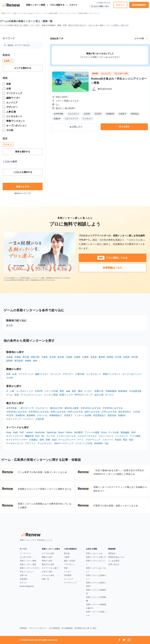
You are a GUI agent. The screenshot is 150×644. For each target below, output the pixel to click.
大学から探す (47, 572)
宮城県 (18, 357)
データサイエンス (15, 443)
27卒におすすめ (109, 412)
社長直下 (68, 415)
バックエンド (122, 436)
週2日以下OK (56, 408)
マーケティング (26, 374)
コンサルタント (94, 374)
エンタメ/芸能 (51, 395)
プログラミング (93, 440)
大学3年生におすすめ (16, 412)
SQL (107, 443)
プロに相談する (57, 5)
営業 (8, 374)
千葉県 (44, 357)
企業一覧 (23, 575)
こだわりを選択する (23, 172)
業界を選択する (23, 152)
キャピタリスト (45, 443)
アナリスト (30, 443)
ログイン (120, 5)
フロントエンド (106, 436)
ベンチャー (28, 419)
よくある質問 (114, 561)
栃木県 (61, 357)
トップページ (25, 553)
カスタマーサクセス (87, 436)
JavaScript (40, 432)
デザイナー (68, 374)
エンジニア (56, 374)
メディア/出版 (51, 391)
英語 (125, 440)
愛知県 (102, 357)
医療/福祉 (123, 391)
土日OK (137, 412)
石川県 (118, 357)
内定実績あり (100, 415)
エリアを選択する (23, 68)
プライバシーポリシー (38, 628)
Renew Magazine (27, 586)
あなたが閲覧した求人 (100, 6)
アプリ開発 (135, 436)
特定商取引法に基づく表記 (85, 628)
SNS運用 (78, 432)
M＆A (104, 432)
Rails (15, 432)
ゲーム (9, 395)
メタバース (108, 440)
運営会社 (112, 553)
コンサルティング (24, 391)
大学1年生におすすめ (91, 408)
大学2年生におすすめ (113, 408)
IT (7, 391)
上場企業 (40, 419)
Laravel (29, 432)
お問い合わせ (114, 564)
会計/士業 (99, 395)
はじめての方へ (26, 557)
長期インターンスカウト (30, 568)
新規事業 (31, 415)
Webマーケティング (64, 443)
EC (43, 436)
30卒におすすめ (58, 412)
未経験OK (20, 415)
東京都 (9, 325)
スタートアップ (14, 419)
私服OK (122, 415)
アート (81, 440)
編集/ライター (42, 374)
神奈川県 (35, 357)
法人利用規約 (54, 628)
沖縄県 (28, 361)
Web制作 (99, 443)
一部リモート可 (26, 408)
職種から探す (47, 557)
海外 (35, 361)
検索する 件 (23, 186)
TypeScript (51, 432)
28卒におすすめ (92, 412)
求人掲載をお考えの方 (103, 3)
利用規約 (23, 628)
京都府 (77, 357)
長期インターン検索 (36, 5)
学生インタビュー (27, 572)
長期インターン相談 (28, 564)
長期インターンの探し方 (96, 557)
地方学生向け (125, 412)
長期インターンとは (94, 553)
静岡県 (110, 357)
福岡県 (9, 361)
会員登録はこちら (112, 268)
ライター (68, 572)
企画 (14, 374)
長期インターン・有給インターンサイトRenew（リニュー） (22, 13)
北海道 (9, 357)
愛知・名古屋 (69, 561)
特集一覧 (45, 579)
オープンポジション (132, 374)
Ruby (9, 432)
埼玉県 (53, 357)
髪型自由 (112, 415)
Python (69, 432)
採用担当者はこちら (116, 557)
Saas (54, 440)
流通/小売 (99, 391)
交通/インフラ (66, 395)
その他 (9, 378)
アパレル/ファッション (31, 395)
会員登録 (23, 579)
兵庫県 (85, 357)
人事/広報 (80, 374)
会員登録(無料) (139, 5)
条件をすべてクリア (23, 193)
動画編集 (125, 432)
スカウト (73, 5)
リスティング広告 (84, 443)
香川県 (135, 357)
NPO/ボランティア (84, 395)
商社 (74, 391)
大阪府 (69, 357)
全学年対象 (12, 408)
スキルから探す (48, 575)
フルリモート (42, 408)
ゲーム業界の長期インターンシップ (57, 13)
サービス (110, 395)
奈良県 (94, 357)
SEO (133, 432)
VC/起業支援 (135, 391)
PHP (22, 432)
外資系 (118, 440)
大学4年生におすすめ (39, 412)
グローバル (42, 415)
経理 (42, 440)
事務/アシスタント (112, 374)
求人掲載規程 (67, 628)
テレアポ (50, 436)
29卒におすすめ (75, 412)
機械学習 (29, 436)
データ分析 (114, 432)
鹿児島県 (19, 361)
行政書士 (34, 440)
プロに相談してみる (112, 258)
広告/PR (39, 391)
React (61, 432)
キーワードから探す (50, 568)
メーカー (88, 391)
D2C (38, 436)
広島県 (126, 357)
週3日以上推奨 (72, 408)
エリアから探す (48, 553)
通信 (80, 391)
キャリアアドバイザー (17, 440)
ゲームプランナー (67, 440)
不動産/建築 (111, 391)
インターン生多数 (83, 415)
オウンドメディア (15, 436)
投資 (131, 440)
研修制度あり (56, 415)
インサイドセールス (66, 436)
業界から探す (47, 561)
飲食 (17, 395)
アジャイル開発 (92, 432)
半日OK (10, 415)
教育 (62, 391)
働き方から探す (48, 564)
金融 (68, 391)
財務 (48, 440)
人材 (12, 391)
